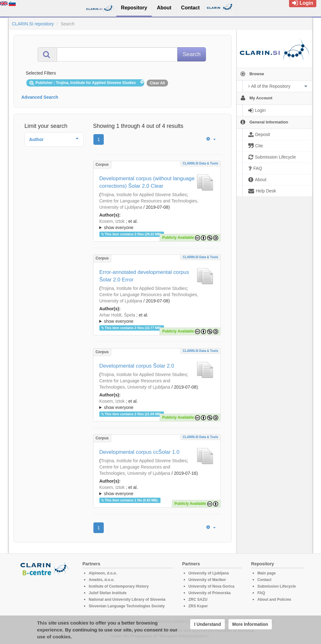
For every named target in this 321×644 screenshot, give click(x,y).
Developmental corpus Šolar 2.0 (137, 366)
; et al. (157, 225)
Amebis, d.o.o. (102, 580)
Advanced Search (40, 97)
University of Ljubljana (209, 573)
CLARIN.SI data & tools (200, 163)
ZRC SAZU (198, 599)
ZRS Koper (198, 606)
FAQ (261, 593)
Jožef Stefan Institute (108, 593)
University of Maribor (207, 580)
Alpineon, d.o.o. (103, 573)
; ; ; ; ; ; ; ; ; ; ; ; (157, 404)
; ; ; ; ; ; (157, 490)
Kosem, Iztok (112, 221)
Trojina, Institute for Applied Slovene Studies (144, 195)
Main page (267, 573)
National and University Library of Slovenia (127, 599)
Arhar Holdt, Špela (117, 315)
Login (303, 3)
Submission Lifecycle (277, 586)
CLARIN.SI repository (33, 24)
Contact (264, 580)
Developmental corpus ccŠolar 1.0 (139, 452)
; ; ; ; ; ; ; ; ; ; (157, 224)
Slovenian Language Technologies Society (127, 606)
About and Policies (274, 599)
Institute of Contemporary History (119, 586)
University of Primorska (210, 593)
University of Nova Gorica (211, 586)
